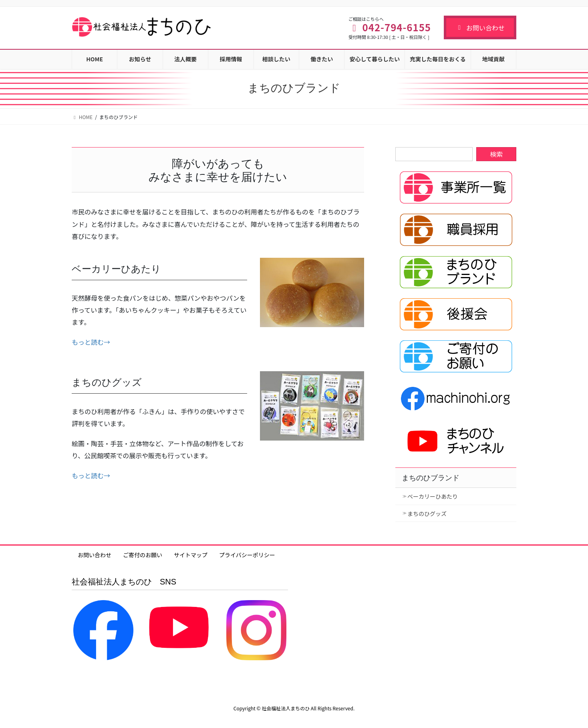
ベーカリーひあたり (433, 496)
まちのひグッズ (427, 514)
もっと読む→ (91, 342)
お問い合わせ (480, 28)
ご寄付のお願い (143, 555)
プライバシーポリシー (247, 555)
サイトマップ (191, 555)
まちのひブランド (431, 478)
